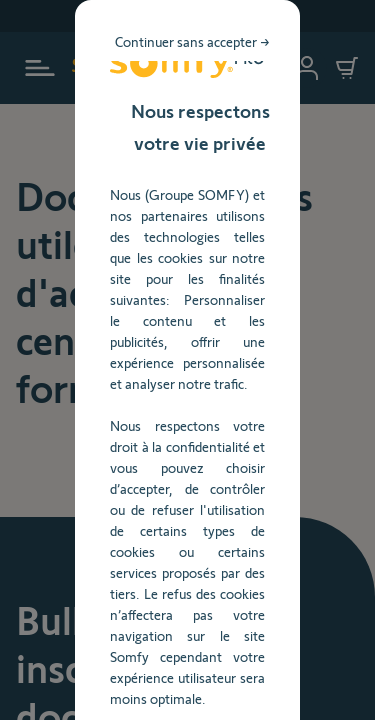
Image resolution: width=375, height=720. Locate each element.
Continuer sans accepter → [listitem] (255, 144)
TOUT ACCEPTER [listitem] (187, 503)
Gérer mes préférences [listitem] (187, 555)
